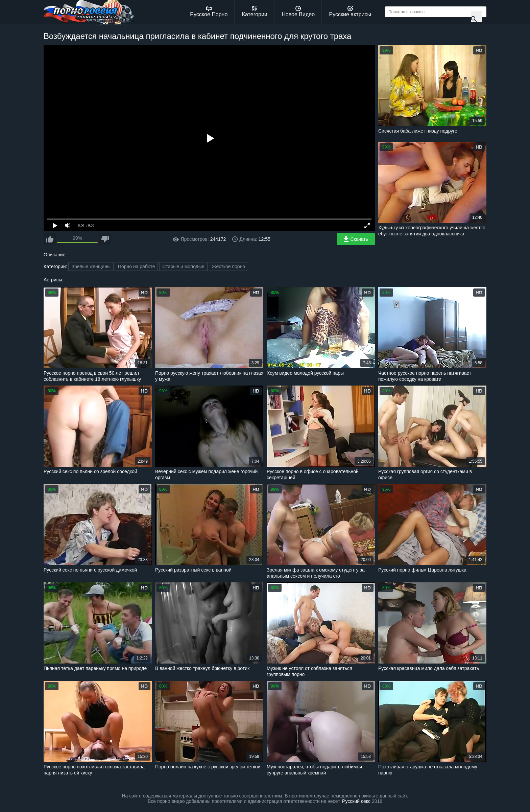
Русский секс (356, 801)
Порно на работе (137, 266)
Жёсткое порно (229, 266)
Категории (255, 11)
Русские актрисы (350, 11)
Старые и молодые (183, 266)
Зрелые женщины (91, 266)
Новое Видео (298, 11)
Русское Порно (209, 11)
